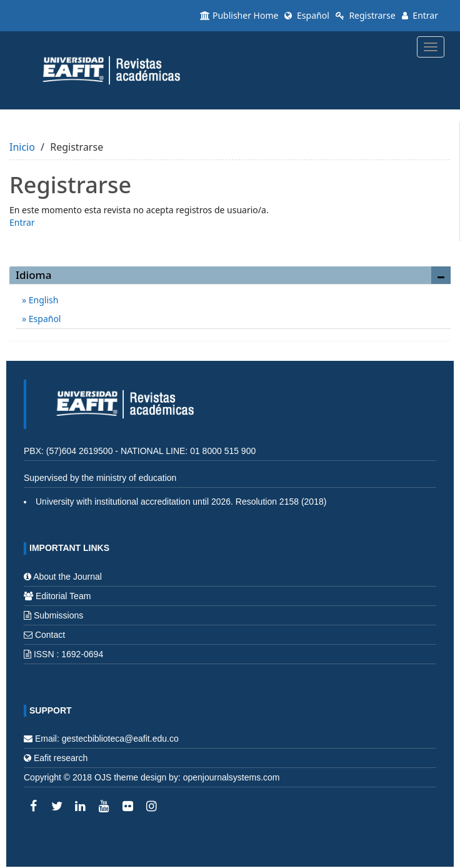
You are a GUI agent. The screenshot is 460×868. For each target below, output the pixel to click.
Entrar (420, 15)
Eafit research (61, 758)
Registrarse (366, 15)
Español (307, 15)
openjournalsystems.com (232, 777)
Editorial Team (63, 596)
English (42, 300)
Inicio (22, 147)
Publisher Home (239, 15)
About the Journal (67, 577)
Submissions (58, 615)
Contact (50, 635)
